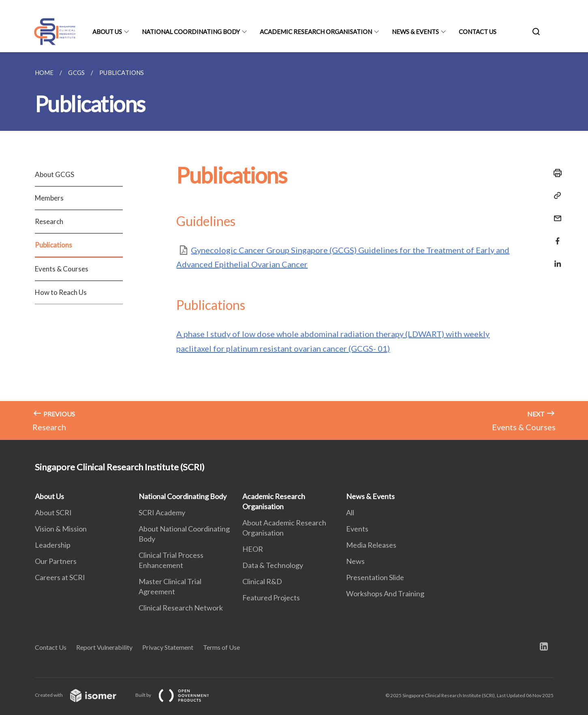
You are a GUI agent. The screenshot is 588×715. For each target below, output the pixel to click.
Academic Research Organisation (316, 32)
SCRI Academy (162, 512)
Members (49, 198)
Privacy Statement (168, 647)
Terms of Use (221, 647)
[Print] (555, 173)
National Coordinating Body (191, 32)
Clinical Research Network (181, 608)
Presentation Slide (375, 577)
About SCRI (53, 512)
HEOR (253, 549)
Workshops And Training (385, 593)
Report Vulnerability (104, 647)
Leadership (53, 545)
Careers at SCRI (60, 577)
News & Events (415, 32)
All (350, 512)
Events (357, 529)
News (355, 561)
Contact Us (478, 32)
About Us (107, 32)
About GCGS (55, 174)
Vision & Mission (61, 529)
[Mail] (555, 213)
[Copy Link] (555, 196)
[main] (294, 246)
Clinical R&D (262, 581)
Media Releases (371, 545)
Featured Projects (271, 598)
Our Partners (56, 561)
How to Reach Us (61, 292)
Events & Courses (62, 269)
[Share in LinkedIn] (555, 259)
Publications (53, 245)
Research (49, 221)
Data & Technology (273, 565)
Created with (82, 695)
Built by (179, 695)
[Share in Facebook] (555, 236)
